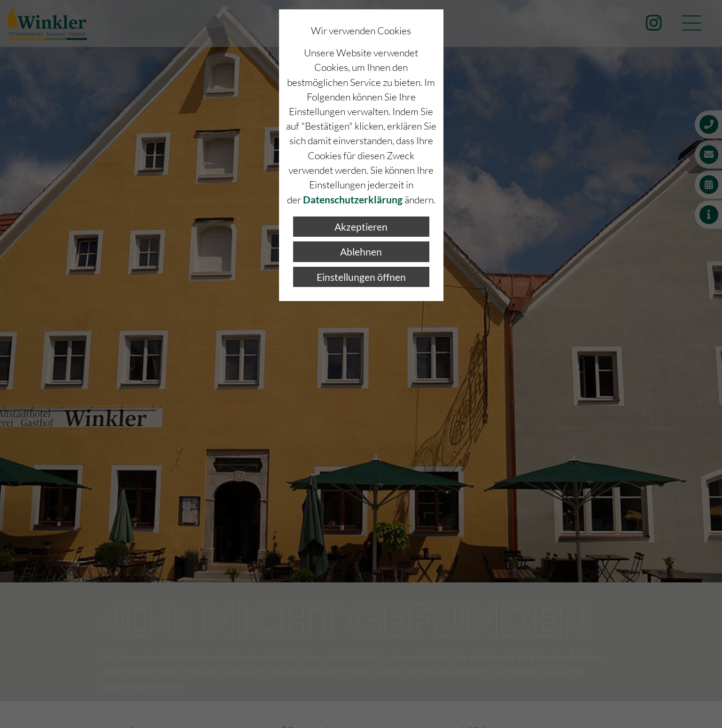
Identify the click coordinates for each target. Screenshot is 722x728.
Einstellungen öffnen (361, 277)
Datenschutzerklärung (353, 199)
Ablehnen (361, 252)
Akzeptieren (361, 227)
